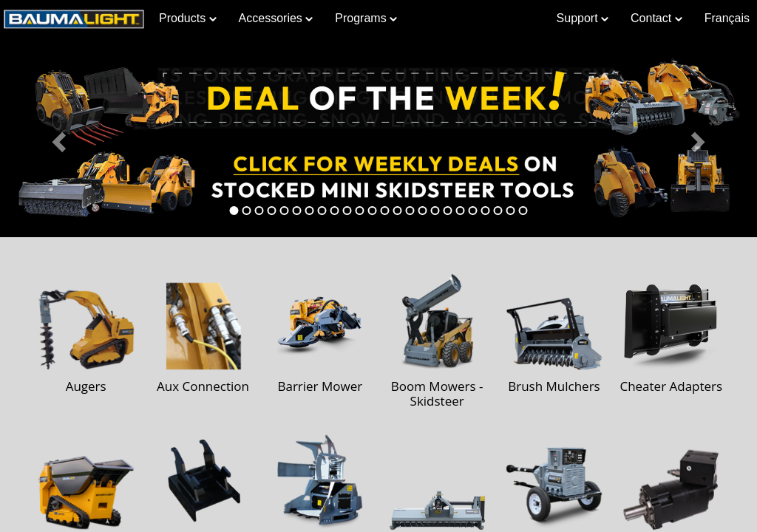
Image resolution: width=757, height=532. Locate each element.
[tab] (234, 211)
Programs (366, 18)
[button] (57, 137)
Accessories (276, 18)
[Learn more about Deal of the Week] (378, 137)
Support (583, 18)
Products (188, 18)
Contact (656, 18)
